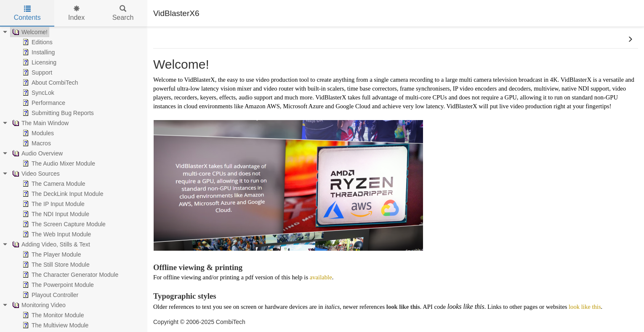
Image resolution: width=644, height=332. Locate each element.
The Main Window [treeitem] (40, 123)
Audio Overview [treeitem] (37, 153)
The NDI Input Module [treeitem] (55, 214)
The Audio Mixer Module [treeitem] (58, 163)
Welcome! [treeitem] (29, 32)
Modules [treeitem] (37, 133)
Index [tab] (76, 13)
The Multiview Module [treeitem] (55, 325)
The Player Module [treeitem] (51, 254)
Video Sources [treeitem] (35, 174)
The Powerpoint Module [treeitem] (57, 285)
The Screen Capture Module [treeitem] (63, 224)
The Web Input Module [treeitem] (56, 234)
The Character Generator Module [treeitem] (69, 275)
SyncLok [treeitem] (37, 93)
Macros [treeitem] (36, 143)
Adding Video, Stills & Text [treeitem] (50, 244)
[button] (630, 40)
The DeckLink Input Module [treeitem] (62, 194)
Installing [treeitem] (38, 52)
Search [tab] (123, 13)
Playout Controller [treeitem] (49, 295)
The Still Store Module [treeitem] (55, 265)
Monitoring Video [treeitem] (38, 305)
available (321, 277)
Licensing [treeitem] (39, 62)
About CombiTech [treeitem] (49, 83)
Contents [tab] (27, 13)
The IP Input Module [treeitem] (53, 204)
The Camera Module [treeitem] (53, 184)
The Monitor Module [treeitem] (52, 315)
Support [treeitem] (36, 72)
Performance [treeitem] (43, 103)
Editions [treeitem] (37, 42)
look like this (585, 307)
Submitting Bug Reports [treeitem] (57, 113)
